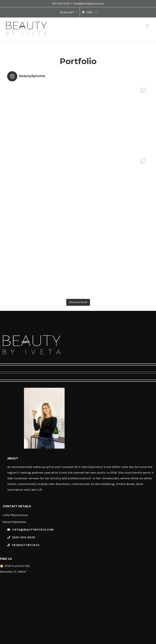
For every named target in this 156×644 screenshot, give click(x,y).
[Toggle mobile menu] (148, 26)
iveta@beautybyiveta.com (88, 4)
